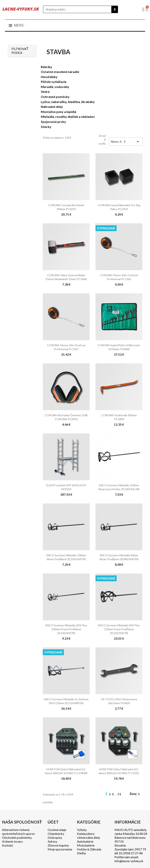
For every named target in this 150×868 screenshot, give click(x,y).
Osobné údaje (57, 830)
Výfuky (82, 830)
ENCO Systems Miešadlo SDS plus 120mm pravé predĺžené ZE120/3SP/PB (119, 629)
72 (119, 794)
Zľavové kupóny (58, 845)
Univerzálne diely (88, 837)
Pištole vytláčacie (54, 82)
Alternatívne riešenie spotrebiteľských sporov (18, 832)
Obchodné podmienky (17, 837)
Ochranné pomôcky (55, 97)
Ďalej (136, 794)
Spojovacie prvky (53, 122)
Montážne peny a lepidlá (58, 112)
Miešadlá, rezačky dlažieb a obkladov (68, 117)
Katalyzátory (86, 834)
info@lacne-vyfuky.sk (129, 861)
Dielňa (81, 853)
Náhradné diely (52, 107)
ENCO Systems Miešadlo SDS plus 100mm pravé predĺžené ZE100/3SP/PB (66, 629)
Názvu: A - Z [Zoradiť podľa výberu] (126, 142)
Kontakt (8, 845)
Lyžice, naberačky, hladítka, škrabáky (68, 102)
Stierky (46, 127)
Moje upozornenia (60, 849)
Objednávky (56, 834)
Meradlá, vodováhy (55, 87)
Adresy (52, 841)
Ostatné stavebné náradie (60, 72)
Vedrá (45, 92)
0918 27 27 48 (133, 853)
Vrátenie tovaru (12, 841)
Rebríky (46, 67)
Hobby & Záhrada (89, 849)
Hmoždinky (49, 77)
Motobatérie (86, 845)
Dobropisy (55, 837)
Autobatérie (85, 841)
